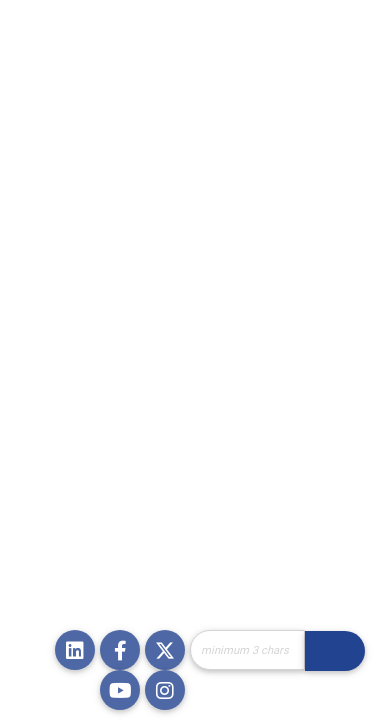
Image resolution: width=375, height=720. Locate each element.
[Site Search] (247, 650)
